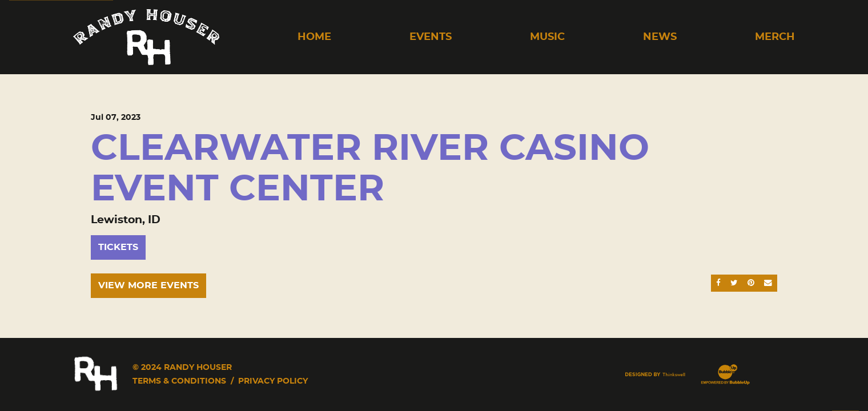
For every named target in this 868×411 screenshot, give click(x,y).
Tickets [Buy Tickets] (118, 247)
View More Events (148, 285)
